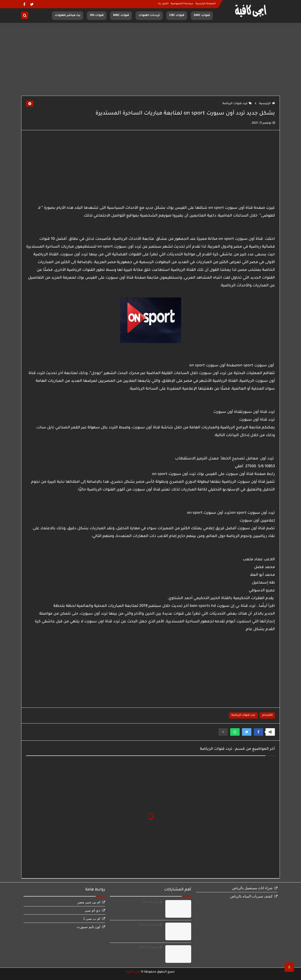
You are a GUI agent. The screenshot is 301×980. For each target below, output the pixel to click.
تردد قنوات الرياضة (237, 104)
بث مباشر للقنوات (68, 16)
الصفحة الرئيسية (206, 4)
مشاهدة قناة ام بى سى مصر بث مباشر (140, 954)
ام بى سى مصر (89, 902)
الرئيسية (267, 104)
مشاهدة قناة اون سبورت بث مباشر (138, 907)
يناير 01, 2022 (150, 902)
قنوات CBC (177, 16)
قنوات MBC (121, 16)
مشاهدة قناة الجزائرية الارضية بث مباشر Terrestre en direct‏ (139, 932)
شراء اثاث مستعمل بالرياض (252, 888)
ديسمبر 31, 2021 (149, 947)
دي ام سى (92, 910)
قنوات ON (97, 16)
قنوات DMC (202, 16)
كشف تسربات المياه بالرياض (251, 896)
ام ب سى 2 (92, 919)
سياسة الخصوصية (182, 4)
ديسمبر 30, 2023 (149, 925)
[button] (258, 732)
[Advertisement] (150, 59)
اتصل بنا (163, 4)
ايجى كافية (133, 972)
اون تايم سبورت (88, 927)
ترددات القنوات (149, 16)
